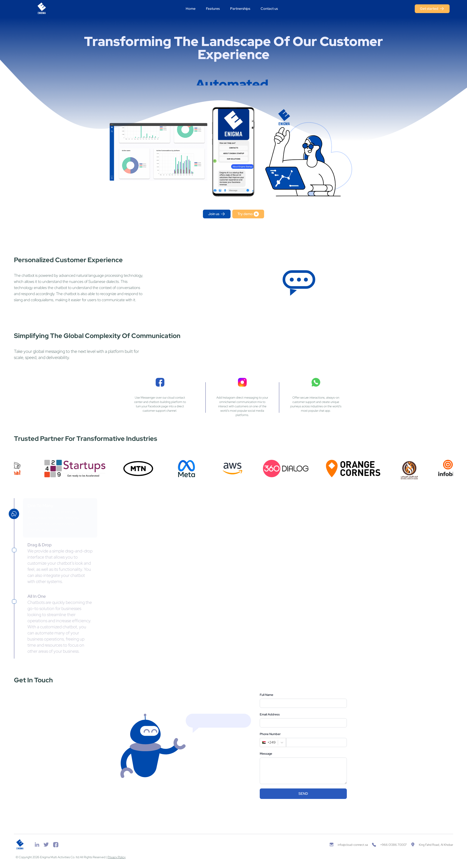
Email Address (270, 714)
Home (191, 9)
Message (266, 754)
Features (213, 9)
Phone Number (270, 734)
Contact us (269, 9)
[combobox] (262, 742)
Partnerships (240, 9)
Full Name (266, 695)
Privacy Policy (117, 857)
